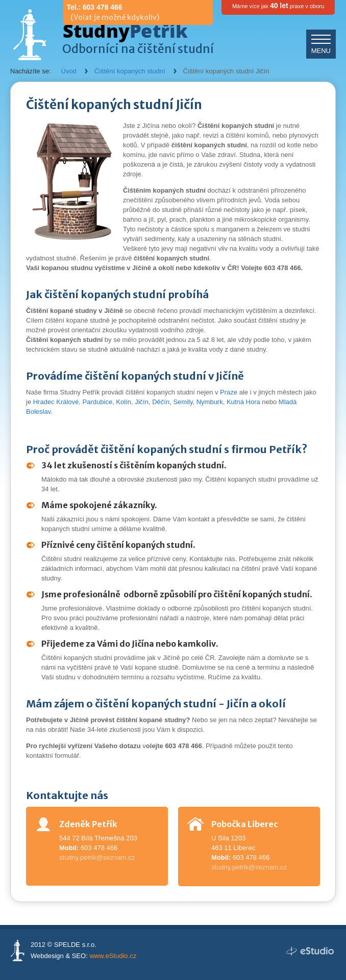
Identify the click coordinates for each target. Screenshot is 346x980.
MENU (321, 51)
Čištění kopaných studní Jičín (226, 71)
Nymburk (210, 402)
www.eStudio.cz (113, 956)
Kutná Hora (243, 402)
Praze (229, 392)
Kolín (123, 402)
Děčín (161, 402)
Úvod (69, 71)
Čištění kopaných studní (130, 71)
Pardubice (98, 402)
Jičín (142, 402)
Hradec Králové (56, 402)
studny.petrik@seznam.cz (97, 857)
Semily (183, 402)
